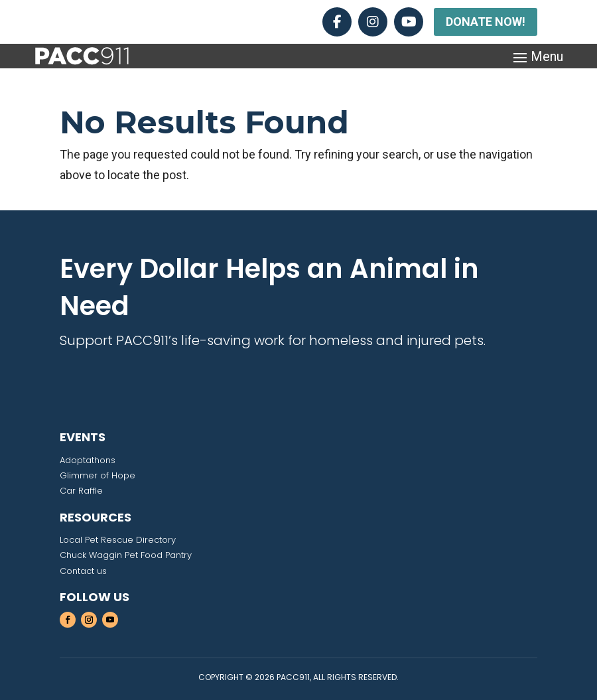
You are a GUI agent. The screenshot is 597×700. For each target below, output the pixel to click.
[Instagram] (373, 22)
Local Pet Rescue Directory (118, 540)
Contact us (83, 571)
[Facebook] (337, 22)
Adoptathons (88, 460)
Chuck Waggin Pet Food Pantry (126, 555)
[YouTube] (409, 22)
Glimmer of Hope (98, 475)
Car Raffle (81, 491)
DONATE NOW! (486, 22)
